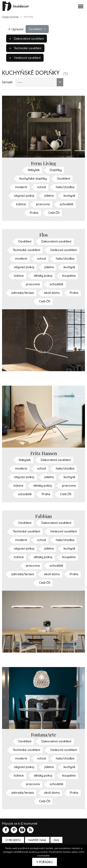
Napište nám (37, 840)
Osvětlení (37, 29)
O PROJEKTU (13, 840)
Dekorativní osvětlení (27, 39)
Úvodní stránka (10, 17)
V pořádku (45, 862)
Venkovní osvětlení (25, 58)
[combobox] (40, 82)
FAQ (56, 840)
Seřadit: (7, 82)
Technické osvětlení (25, 48)
